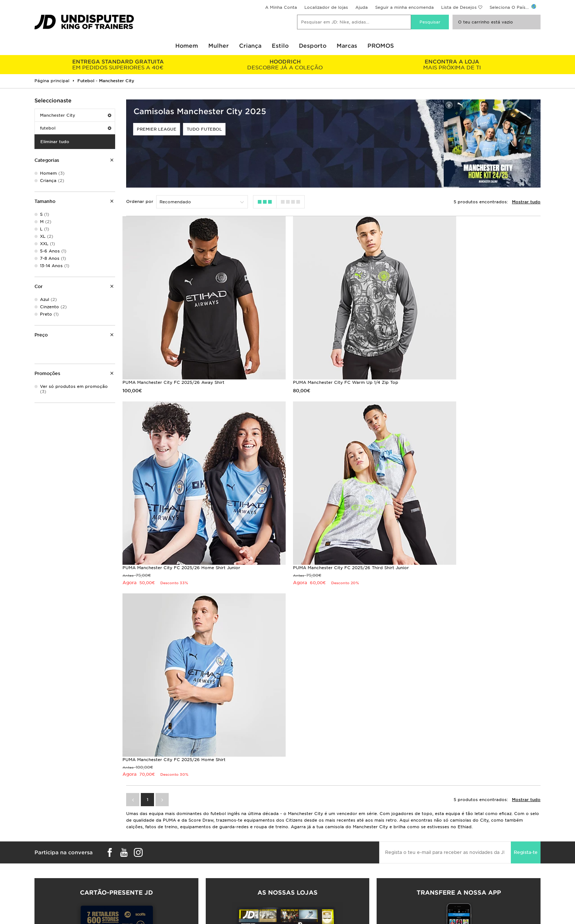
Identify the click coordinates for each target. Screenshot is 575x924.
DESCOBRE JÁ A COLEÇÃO (285, 65)
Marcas (347, 46)
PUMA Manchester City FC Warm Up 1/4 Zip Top (320, 357)
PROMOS (381, 46)
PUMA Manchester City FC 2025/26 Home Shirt (319, 524)
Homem (187, 46)
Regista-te (526, 617)
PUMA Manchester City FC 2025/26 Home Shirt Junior (472, 357)
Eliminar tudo (55, 142)
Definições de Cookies (438, 859)
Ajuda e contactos (181, 844)
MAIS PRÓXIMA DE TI (452, 65)
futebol (76, 128)
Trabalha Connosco (308, 828)
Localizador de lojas (326, 7)
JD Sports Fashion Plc (311, 836)
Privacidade (427, 844)
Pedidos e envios (53, 828)
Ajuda (362, 7)
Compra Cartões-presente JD (116, 755)
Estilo (280, 46)
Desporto (313, 46)
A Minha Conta (281, 7)
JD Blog (43, 851)
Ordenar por (140, 201)
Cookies (423, 851)
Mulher (219, 46)
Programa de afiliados (312, 844)
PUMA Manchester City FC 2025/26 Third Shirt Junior (180, 524)
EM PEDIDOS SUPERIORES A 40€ (118, 65)
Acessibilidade (430, 867)
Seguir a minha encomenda (404, 7)
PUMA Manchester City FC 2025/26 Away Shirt (173, 357)
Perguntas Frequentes (191, 820)
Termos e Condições (436, 828)
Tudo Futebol (204, 129)
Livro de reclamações (184, 851)
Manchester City (76, 115)
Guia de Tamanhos (54, 836)
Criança (250, 46)
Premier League (157, 129)
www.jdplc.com (136, 911)
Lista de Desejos (459, 7)
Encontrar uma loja (55, 844)
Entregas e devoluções (186, 828)
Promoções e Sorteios (438, 836)
